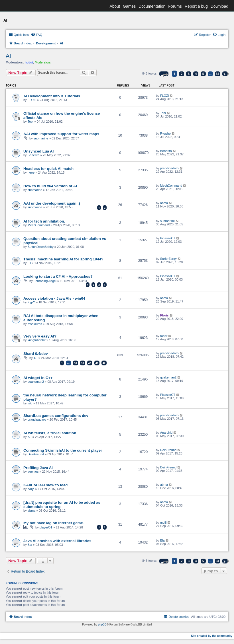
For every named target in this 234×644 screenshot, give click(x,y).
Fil (29, 263)
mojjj (163, 522)
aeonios (33, 472)
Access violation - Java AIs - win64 (54, 298)
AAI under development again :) (52, 203)
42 (104, 363)
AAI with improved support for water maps (61, 134)
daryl (31, 489)
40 (90, 363)
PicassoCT (168, 238)
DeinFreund (36, 454)
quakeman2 (36, 382)
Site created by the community (212, 636)
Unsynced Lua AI (39, 151)
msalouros (35, 324)
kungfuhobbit (37, 340)
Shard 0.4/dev (36, 354)
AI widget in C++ (38, 378)
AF (36, 358)
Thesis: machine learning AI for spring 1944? (63, 259)
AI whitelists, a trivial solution (50, 433)
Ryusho (165, 133)
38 (76, 363)
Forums (175, 6)
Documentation (152, 6)
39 (83, 363)
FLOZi (32, 100)
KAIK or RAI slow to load (45, 485)
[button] (164, 74)
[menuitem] (36, 35)
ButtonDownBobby (41, 247)
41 (97, 363)
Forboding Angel (45, 281)
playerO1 (46, 527)
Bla (30, 545)
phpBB (102, 625)
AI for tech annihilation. (44, 221)
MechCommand (171, 186)
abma (164, 203)
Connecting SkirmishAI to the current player (63, 450)
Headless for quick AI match (48, 169)
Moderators (43, 62)
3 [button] (189, 74)
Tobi (30, 122)
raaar (164, 336)
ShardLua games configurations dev (56, 416)
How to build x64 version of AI (50, 186)
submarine (41, 138)
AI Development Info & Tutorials (52, 96)
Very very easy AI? (40, 336)
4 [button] (196, 74)
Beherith (33, 155)
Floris (164, 315)
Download (219, 6)
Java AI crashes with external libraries (57, 541)
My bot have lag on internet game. (54, 523)
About (115, 6)
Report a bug (196, 6)
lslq (30, 403)
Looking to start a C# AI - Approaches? (58, 276)
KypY (31, 302)
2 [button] (182, 74)
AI (8, 56)
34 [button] (218, 74)
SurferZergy (168, 259)
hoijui (29, 62)
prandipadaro (169, 168)
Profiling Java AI (38, 468)
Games (129, 6)
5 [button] (203, 74)
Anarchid (166, 433)
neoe (31, 172)
